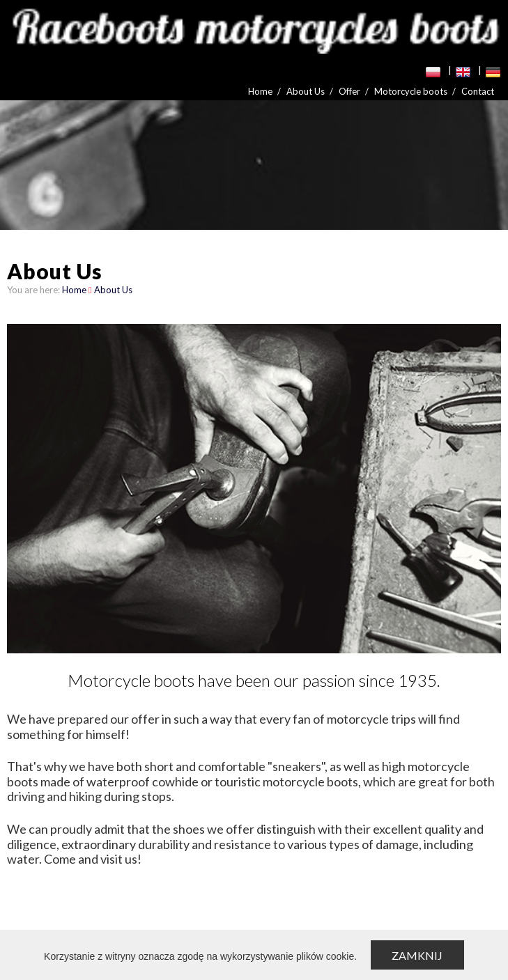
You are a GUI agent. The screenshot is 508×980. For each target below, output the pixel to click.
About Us (306, 91)
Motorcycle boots (411, 91)
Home (260, 91)
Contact (478, 91)
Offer (349, 91)
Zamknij (417, 955)
